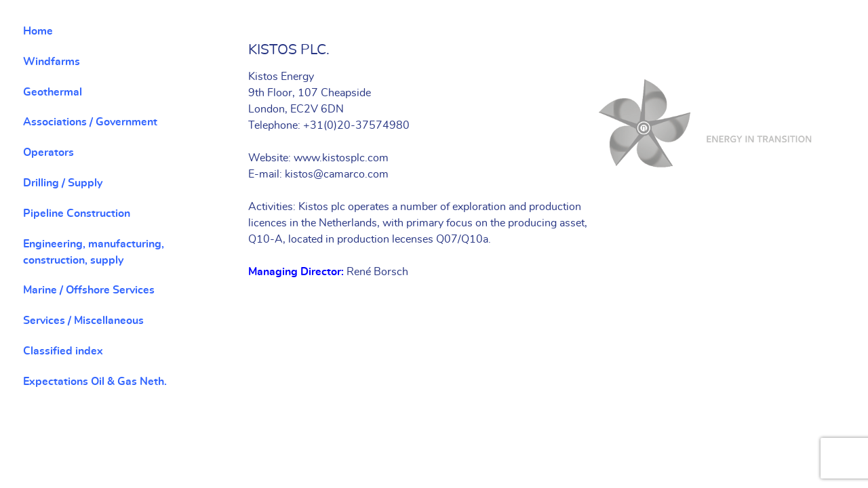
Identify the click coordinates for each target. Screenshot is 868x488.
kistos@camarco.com (337, 174)
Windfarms (52, 62)
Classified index (63, 351)
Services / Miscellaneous (83, 321)
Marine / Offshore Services (89, 290)
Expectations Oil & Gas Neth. (95, 382)
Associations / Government (90, 122)
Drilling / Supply (63, 183)
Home (38, 31)
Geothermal (53, 92)
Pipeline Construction (77, 213)
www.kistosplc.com (341, 158)
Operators (48, 152)
